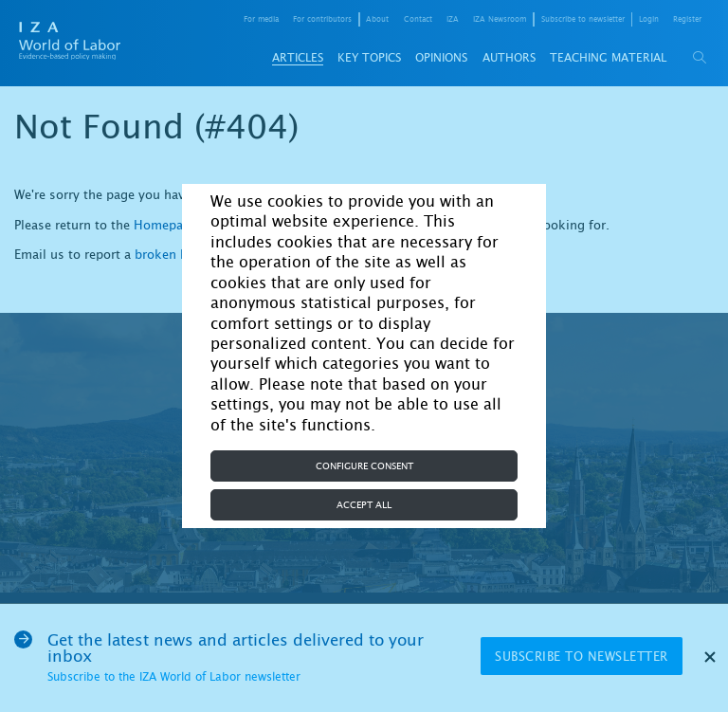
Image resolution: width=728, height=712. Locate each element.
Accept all (364, 505)
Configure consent (364, 466)
